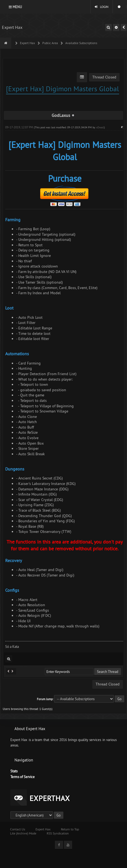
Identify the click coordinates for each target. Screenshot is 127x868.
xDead (100, 127)
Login (102, 7)
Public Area (50, 43)
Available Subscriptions (81, 43)
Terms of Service (23, 777)
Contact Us (18, 829)
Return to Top (70, 829)
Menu (15, 7)
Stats (14, 771)
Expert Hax (12, 27)
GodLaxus (61, 115)
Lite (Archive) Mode (23, 833)
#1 (123, 127)
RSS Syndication (58, 833)
